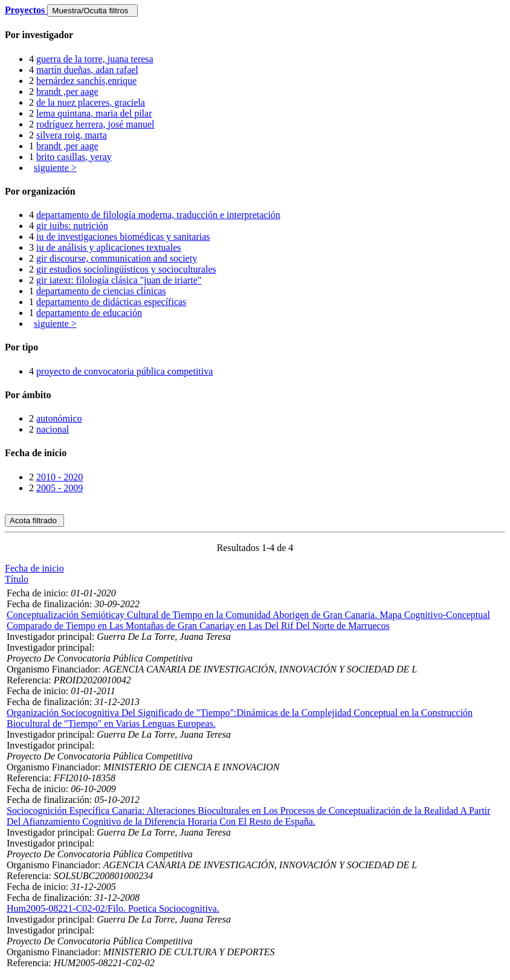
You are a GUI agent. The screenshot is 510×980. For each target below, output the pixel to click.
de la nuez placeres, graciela (91, 102)
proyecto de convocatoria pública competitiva (124, 371)
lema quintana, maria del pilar (94, 113)
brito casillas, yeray (74, 157)
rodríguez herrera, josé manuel (95, 124)
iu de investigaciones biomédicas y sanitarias (123, 237)
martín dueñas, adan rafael (87, 70)
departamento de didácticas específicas (111, 302)
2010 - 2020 (60, 477)
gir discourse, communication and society (117, 258)
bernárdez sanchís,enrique (86, 81)
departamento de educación (89, 313)
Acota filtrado (34, 521)
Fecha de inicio (34, 568)
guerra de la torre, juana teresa (95, 59)
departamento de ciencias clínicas (101, 291)
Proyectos (26, 10)
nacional (53, 429)
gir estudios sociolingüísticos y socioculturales (126, 269)
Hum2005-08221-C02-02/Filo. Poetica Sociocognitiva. (113, 908)
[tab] (255, 35)
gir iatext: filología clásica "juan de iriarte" (119, 280)
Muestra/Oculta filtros (92, 11)
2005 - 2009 (60, 488)
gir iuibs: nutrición (72, 226)
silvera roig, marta (72, 135)
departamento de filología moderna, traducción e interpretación (158, 215)
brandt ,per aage (67, 92)
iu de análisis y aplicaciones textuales (108, 247)
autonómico (59, 418)
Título (17, 579)
